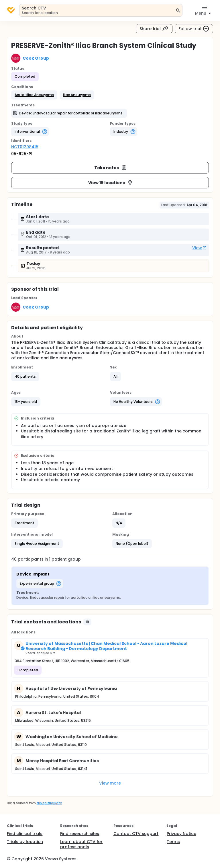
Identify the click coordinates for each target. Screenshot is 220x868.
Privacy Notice (181, 834)
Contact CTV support (136, 834)
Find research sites (80, 834)
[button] (34, 95)
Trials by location (25, 842)
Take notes (111, 168)
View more (110, 783)
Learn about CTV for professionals (81, 844)
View (199, 248)
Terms (173, 842)
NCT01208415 (25, 147)
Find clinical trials (25, 834)
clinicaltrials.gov (49, 803)
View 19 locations (111, 183)
